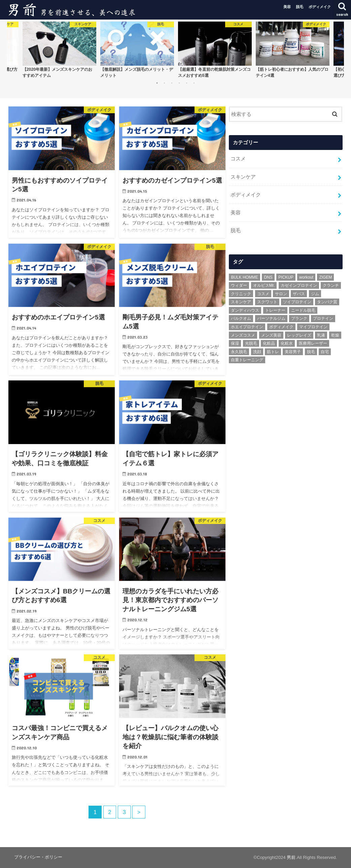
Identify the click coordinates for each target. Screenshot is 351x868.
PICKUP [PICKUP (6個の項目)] (286, 277)
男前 (291, 857)
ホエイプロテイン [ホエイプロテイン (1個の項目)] (247, 326)
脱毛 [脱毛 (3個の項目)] (311, 351)
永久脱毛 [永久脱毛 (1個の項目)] (239, 351)
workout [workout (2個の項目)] (306, 277)
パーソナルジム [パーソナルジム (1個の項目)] (271, 318)
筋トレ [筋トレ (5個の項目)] (273, 351)
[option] (59, 50)
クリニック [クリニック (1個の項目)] (241, 293)
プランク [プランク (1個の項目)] (299, 318)
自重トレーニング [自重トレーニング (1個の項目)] (247, 360)
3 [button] (172, 83)
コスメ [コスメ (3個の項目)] (263, 293)
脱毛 (300, 7)
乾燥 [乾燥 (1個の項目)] (335, 335)
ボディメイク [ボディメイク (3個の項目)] (281, 326)
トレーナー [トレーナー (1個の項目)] (275, 310)
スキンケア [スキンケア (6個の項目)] (241, 302)
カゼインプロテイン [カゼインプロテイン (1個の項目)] (299, 285)
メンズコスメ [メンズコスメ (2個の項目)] (243, 335)
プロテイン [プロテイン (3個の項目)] (323, 318)
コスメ (238, 159)
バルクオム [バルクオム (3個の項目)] (241, 318)
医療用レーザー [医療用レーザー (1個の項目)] (313, 343)
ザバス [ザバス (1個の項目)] (299, 293)
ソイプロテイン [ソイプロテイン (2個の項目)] (297, 302)
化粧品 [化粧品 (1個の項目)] (269, 343)
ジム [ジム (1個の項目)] (315, 293)
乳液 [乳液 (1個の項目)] (321, 335)
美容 (287, 7)
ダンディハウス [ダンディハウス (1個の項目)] (245, 310)
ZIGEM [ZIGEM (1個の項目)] (325, 277)
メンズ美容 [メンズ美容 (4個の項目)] (271, 335)
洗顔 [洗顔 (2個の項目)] (257, 351)
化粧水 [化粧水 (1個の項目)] (287, 343)
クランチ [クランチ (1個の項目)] (331, 285)
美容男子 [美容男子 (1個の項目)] (293, 351)
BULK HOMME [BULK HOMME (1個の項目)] (244, 277)
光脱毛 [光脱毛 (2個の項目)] (251, 343)
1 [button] (157, 83)
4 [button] (179, 83)
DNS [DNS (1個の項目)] (268, 277)
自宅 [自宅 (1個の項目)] (325, 351)
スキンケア (243, 177)
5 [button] (186, 83)
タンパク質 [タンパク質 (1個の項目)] (327, 302)
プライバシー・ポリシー (38, 857)
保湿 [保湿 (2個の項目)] (235, 343)
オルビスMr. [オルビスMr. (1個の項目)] (264, 285)
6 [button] (194, 83)
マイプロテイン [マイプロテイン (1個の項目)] (313, 326)
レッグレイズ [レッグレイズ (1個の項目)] (299, 335)
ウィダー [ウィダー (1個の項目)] (239, 285)
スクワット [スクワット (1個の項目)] (267, 302)
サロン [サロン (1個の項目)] (281, 293)
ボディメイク (320, 7)
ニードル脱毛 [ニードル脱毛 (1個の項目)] (303, 310)
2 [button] (164, 83)
